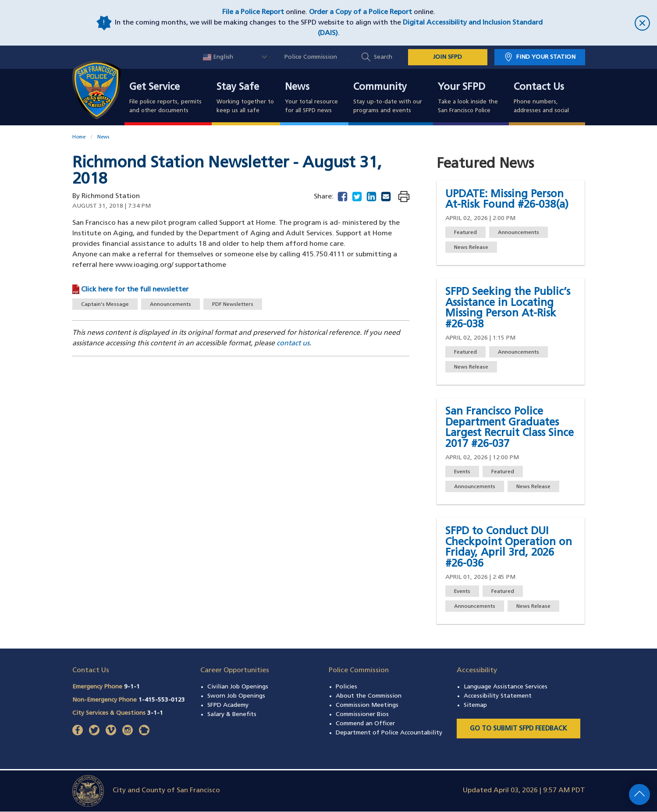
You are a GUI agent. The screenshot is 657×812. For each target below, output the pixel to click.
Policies (346, 687)
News (297, 88)
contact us (293, 344)
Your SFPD (462, 88)
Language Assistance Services (506, 687)
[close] (597, 23)
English (218, 57)
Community (380, 88)
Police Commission (311, 57)
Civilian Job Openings (238, 687)
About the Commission (369, 696)
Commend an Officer (365, 724)
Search (383, 57)
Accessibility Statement (498, 696)
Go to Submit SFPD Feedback (518, 729)
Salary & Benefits (232, 714)
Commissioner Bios (362, 714)
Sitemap (475, 705)
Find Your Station (546, 57)
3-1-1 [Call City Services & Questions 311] (155, 713)
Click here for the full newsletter (135, 290)
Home (79, 137)
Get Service (154, 88)
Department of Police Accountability (389, 733)
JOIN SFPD (447, 57)
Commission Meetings (367, 705)
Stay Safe (238, 88)
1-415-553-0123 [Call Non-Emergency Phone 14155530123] (162, 700)
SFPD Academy (228, 705)
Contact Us (539, 88)
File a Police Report (253, 12)
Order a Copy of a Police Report (360, 12)
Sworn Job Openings (236, 696)
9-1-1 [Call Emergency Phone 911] (132, 687)
